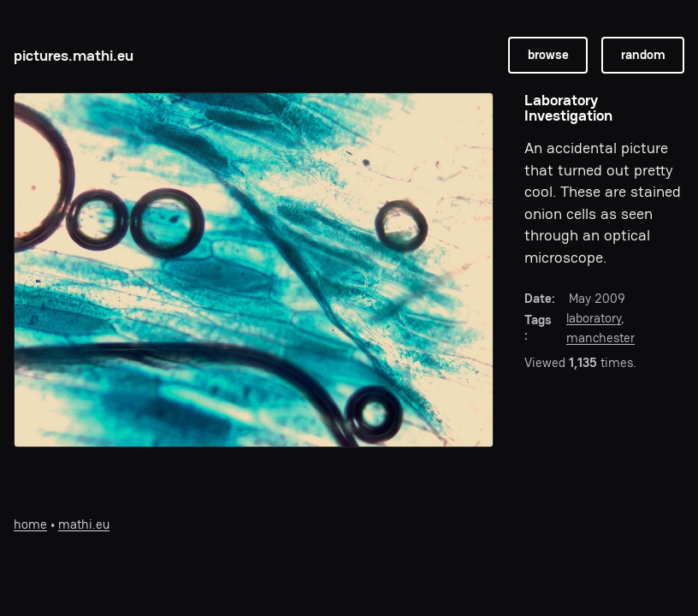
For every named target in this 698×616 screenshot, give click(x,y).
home (30, 524)
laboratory (594, 318)
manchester (600, 338)
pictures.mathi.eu (74, 55)
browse (548, 54)
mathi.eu (84, 524)
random (643, 54)
